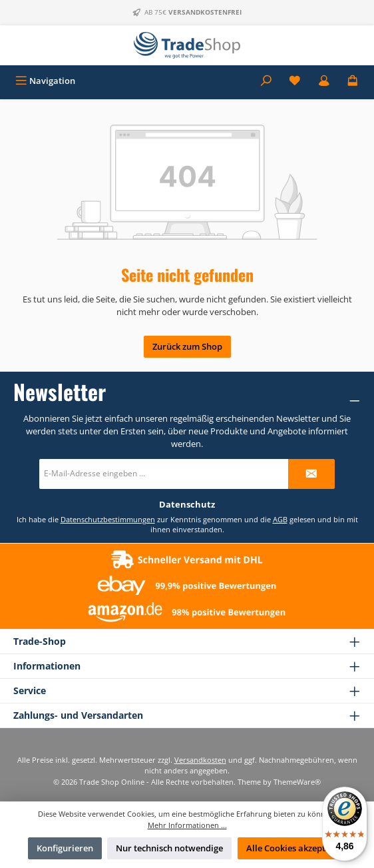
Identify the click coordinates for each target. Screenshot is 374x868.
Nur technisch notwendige (169, 848)
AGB (280, 519)
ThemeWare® (297, 782)
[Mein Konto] (324, 81)
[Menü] (45, 81)
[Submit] (311, 474)
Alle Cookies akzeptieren (296, 848)
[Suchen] (266, 81)
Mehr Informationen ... (187, 825)
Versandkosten (200, 760)
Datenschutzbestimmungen (108, 519)
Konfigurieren (65, 848)
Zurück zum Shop (187, 346)
